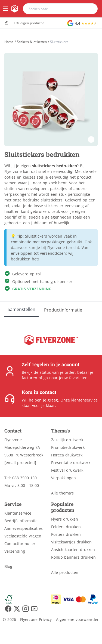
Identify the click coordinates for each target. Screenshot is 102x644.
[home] (15, 9)
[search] (90, 9)
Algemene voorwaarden (78, 619)
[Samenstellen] (21, 309)
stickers (51, 206)
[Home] (9, 42)
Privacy (45, 619)
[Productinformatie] (63, 309)
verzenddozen (53, 253)
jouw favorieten (73, 378)
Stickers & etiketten (32, 42)
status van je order (57, 372)
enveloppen (22, 253)
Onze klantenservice (79, 400)
